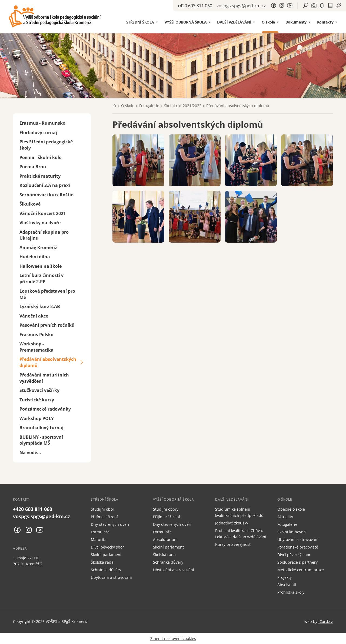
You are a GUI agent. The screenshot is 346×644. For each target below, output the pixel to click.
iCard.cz (326, 621)
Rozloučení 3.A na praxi (45, 185)
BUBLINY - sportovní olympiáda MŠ (41, 440)
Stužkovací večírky (39, 390)
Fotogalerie (149, 106)
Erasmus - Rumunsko (42, 123)
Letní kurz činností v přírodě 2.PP (41, 278)
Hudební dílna (35, 257)
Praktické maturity (40, 176)
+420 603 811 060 (195, 6)
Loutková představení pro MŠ (47, 294)
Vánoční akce (34, 316)
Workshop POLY (37, 418)
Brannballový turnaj (41, 428)
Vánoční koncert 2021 (43, 213)
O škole (128, 106)
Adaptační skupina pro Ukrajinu (44, 235)
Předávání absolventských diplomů (48, 362)
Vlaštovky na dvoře (40, 223)
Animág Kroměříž (38, 247)
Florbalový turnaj (38, 133)
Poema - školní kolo (41, 157)
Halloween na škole (41, 266)
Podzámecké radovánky (45, 409)
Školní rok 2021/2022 (183, 106)
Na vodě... (30, 453)
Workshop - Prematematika (36, 347)
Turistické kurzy (37, 400)
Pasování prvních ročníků (47, 325)
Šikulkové (30, 204)
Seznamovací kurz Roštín (47, 195)
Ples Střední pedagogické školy (46, 145)
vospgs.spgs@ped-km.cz (241, 6)
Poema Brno (33, 167)
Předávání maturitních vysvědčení (44, 378)
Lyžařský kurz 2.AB (40, 306)
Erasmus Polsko (36, 335)
